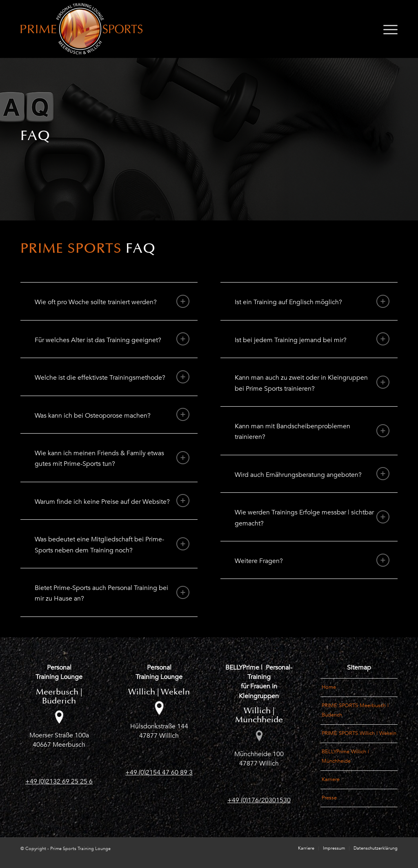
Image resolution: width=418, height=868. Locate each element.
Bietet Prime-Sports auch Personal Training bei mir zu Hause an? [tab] (112, 593)
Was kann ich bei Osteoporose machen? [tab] (112, 414)
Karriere (331, 779)
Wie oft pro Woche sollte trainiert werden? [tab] (112, 301)
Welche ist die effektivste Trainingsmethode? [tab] (112, 377)
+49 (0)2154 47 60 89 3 (159, 772)
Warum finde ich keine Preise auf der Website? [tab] (112, 501)
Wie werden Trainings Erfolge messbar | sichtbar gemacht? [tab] (312, 518)
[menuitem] (388, 29)
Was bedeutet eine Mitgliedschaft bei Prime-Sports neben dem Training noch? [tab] (112, 545)
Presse (329, 798)
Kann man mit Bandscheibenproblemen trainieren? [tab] (312, 432)
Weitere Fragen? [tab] (312, 560)
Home (329, 687)
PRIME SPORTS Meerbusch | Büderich (355, 710)
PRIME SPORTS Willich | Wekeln (359, 733)
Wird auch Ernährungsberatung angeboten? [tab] (312, 474)
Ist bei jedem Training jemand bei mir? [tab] (312, 339)
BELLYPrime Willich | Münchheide (345, 756)
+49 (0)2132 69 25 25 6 (59, 781)
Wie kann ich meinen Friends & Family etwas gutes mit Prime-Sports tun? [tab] (112, 458)
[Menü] (388, 29)
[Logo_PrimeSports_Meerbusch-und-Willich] (81, 29)
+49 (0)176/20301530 (259, 800)
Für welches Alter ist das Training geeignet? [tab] (112, 339)
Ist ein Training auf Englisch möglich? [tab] (312, 301)
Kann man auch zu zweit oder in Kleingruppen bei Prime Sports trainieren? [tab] (312, 383)
